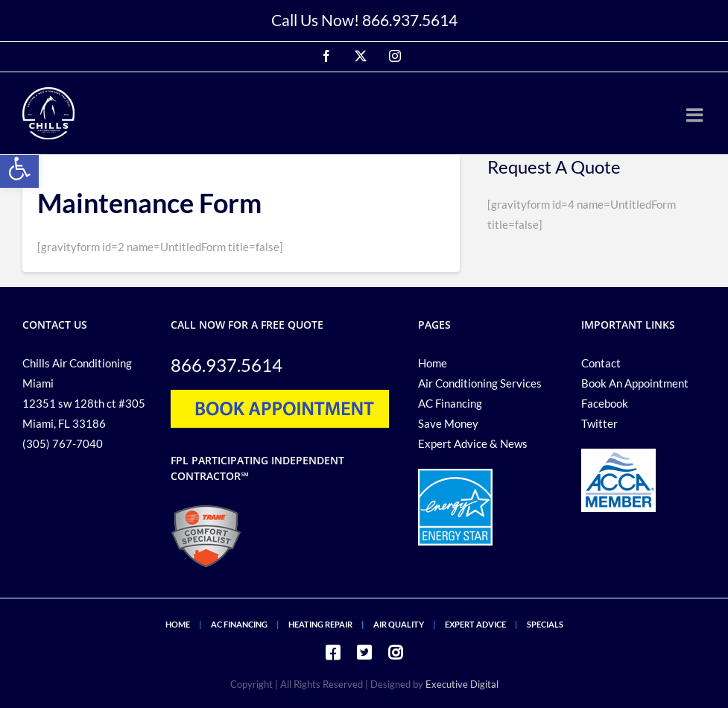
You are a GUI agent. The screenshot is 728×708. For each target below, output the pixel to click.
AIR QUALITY (399, 624)
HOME (178, 624)
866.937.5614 (410, 20)
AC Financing (450, 403)
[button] (19, 168)
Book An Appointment (635, 383)
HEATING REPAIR (320, 624)
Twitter (599, 423)
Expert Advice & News (473, 443)
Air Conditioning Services (480, 383)
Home (433, 363)
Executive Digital (462, 684)
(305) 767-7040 (63, 443)
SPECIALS (545, 624)
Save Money (448, 423)
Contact (601, 363)
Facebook (605, 403)
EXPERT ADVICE (475, 624)
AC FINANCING (239, 624)
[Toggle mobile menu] (696, 115)
